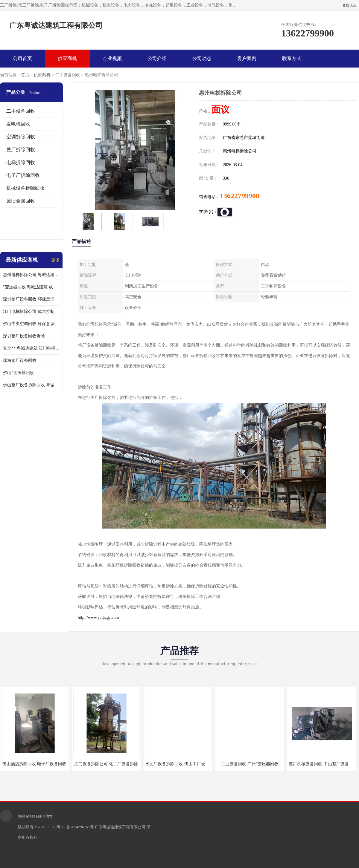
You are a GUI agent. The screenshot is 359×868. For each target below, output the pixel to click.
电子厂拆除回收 (23, 175)
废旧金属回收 (21, 201)
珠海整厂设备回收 (20, 360)
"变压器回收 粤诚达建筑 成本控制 (31, 287)
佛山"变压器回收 (19, 373)
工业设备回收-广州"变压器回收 (250, 764)
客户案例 (247, 58)
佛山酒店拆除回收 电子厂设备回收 (34, 764)
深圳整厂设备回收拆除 (24, 336)
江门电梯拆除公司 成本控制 (29, 311)
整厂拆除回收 (21, 150)
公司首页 (22, 58)
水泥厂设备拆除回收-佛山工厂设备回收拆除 (186, 764)
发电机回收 (18, 124)
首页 (25, 75)
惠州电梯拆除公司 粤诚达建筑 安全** (31, 275)
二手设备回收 (68, 75)
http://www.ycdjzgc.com (98, 617)
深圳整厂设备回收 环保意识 (29, 299)
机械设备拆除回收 (25, 188)
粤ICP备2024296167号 (75, 827)
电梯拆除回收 (21, 162)
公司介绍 (157, 58)
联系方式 (292, 58)
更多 (55, 260)
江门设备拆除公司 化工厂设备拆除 (106, 764)
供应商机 (67, 58)
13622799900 (240, 196)
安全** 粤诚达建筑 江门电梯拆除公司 (31, 348)
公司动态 (202, 58)
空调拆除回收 (21, 137)
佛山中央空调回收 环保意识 (29, 324)
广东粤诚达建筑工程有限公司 (120, 827)
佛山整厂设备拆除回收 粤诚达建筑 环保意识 (31, 385)
